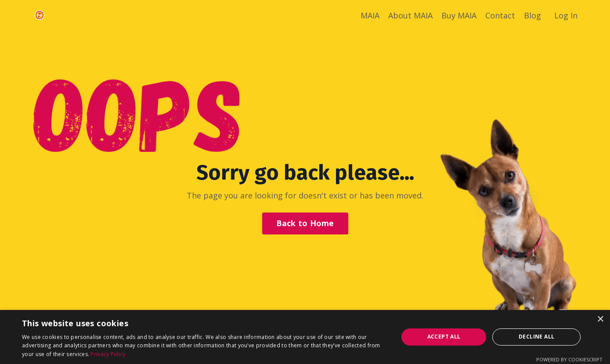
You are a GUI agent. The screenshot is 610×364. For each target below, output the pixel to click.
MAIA (370, 15)
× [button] (600, 319)
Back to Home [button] (305, 223)
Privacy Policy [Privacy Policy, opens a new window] (108, 354)
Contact (500, 15)
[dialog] (305, 337)
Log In (566, 15)
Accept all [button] (444, 337)
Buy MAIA (459, 15)
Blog (532, 15)
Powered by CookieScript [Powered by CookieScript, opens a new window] (569, 359)
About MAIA (410, 15)
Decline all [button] (536, 337)
